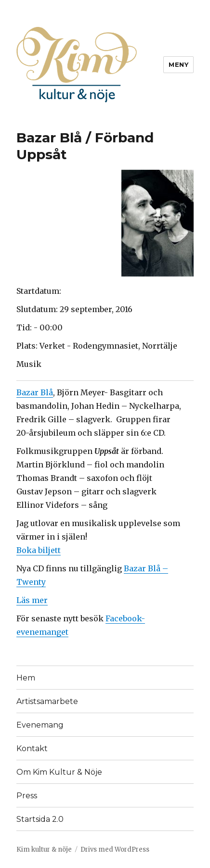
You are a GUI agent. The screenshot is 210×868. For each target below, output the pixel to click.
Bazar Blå (35, 392)
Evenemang (40, 725)
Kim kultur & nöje (44, 849)
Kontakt (32, 748)
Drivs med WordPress (115, 849)
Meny (178, 64)
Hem (26, 678)
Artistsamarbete (47, 701)
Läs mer (32, 600)
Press (27, 796)
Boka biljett (39, 550)
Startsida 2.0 (40, 819)
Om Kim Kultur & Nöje (59, 772)
